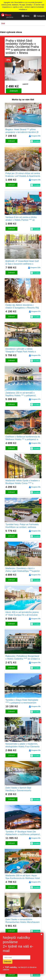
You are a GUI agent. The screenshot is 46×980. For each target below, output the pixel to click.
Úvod (3, 23)
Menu (26, 16)
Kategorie (39, 16)
